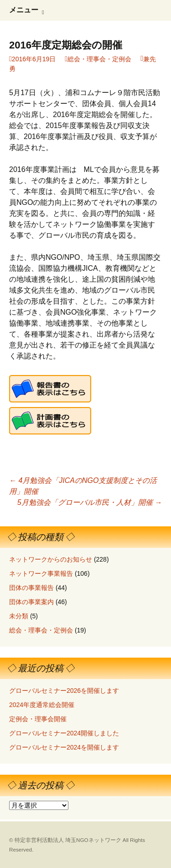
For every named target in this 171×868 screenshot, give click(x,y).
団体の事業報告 (31, 588)
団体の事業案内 (31, 602)
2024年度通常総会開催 (42, 705)
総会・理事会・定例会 (99, 59)
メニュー (24, 10)
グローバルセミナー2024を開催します (64, 747)
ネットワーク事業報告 (41, 573)
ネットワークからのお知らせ (51, 559)
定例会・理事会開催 (38, 719)
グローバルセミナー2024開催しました (64, 733)
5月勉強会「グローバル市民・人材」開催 (90, 502)
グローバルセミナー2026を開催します (64, 691)
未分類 (19, 616)
